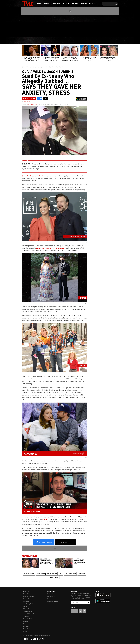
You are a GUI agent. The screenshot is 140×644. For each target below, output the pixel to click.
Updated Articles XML (29, 614)
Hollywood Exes (70, 574)
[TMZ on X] (26, 26)
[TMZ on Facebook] (24, 26)
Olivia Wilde (40, 574)
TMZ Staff (27, 102)
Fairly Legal (54, 578)
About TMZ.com (28, 594)
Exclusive (82, 574)
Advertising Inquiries (53, 601)
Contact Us (50, 594)
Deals (111, 41)
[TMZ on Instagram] (33, 26)
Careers (49, 599)
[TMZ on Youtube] (29, 26)
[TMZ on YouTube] (80, 611)
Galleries (25, 621)
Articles (25, 606)
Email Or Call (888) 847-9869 (43, 33)
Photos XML (26, 629)
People (25, 624)
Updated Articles (28, 611)
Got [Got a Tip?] (28, 33)
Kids (61, 574)
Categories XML (27, 619)
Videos (25, 631)
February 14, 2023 (33, 104)
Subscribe (89, 603)
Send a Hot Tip (51, 596)
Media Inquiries (51, 604)
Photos (84, 41)
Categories (26, 616)
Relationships (52, 574)
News (26, 41)
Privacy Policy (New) (29, 596)
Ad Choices (26, 601)
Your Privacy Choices (29, 604)
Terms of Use (27, 599)
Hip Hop (55, 41)
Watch (69, 41)
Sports (40, 41)
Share (44, 542)
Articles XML (27, 609)
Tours (98, 41)
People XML (26, 626)
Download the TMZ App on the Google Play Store (103, 601)
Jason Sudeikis (29, 574)
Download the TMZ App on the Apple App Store (103, 595)
